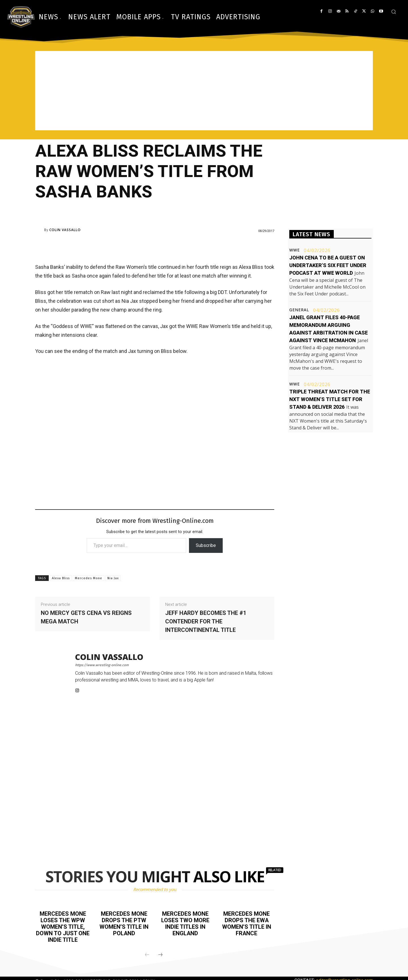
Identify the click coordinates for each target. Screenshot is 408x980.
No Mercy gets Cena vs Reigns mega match (86, 617)
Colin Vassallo (65, 230)
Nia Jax (113, 578)
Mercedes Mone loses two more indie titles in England (185, 923)
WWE (295, 250)
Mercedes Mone (89, 578)
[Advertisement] (204, 91)
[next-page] (160, 954)
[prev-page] (147, 954)
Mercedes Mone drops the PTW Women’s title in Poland (124, 923)
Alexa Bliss (61, 578)
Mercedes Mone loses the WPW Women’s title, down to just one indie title (63, 926)
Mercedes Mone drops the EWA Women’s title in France (247, 923)
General (299, 310)
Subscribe (206, 545)
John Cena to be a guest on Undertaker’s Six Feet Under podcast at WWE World (328, 265)
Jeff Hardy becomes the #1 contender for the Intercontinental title (206, 621)
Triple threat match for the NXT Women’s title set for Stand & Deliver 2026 (330, 399)
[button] (394, 12)
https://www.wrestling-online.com (102, 665)
